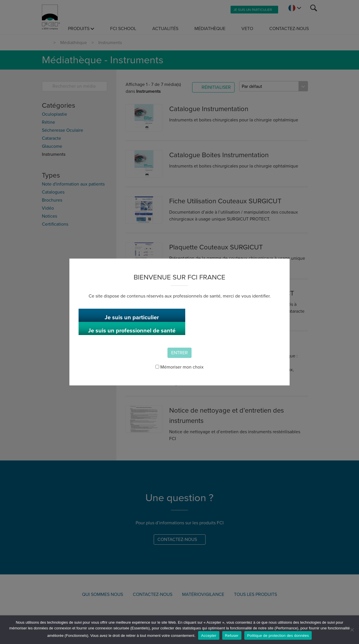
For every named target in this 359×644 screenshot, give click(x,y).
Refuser (232, 636)
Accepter (209, 636)
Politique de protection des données (278, 636)
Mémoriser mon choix (179, 363)
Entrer (179, 349)
